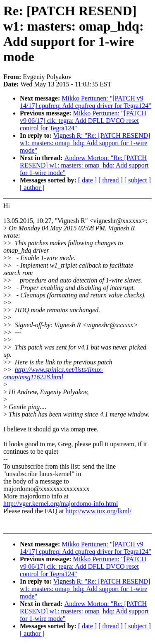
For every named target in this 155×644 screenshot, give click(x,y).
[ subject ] (138, 180)
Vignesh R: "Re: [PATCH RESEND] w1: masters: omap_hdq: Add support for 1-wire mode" (85, 143)
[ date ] (87, 180)
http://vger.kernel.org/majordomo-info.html (61, 504)
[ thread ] (111, 180)
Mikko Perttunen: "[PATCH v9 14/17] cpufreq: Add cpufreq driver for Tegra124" (86, 102)
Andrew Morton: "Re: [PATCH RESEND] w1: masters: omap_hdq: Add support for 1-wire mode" (84, 165)
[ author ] (32, 188)
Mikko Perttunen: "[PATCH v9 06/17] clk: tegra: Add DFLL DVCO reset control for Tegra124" (83, 121)
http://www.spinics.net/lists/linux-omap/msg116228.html (53, 373)
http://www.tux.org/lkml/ (98, 511)
